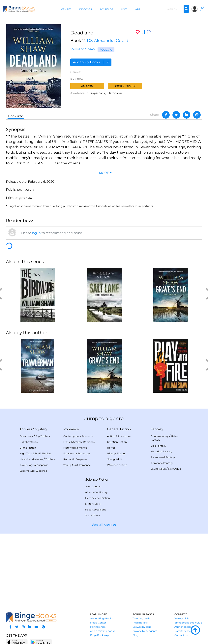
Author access (183, 627)
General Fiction (119, 429)
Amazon (87, 86)
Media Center (98, 623)
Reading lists (140, 623)
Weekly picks (182, 618)
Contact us (181, 635)
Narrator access (184, 631)
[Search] (186, 9)
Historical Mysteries (31, 459)
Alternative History (96, 492)
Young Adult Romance (77, 465)
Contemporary (160, 436)
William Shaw (83, 49)
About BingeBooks (102, 618)
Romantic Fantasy (162, 463)
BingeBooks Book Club (188, 623)
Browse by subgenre (145, 631)
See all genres (104, 524)
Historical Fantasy (162, 451)
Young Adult (115, 459)
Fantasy (157, 429)
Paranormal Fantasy (163, 457)
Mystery (41, 429)
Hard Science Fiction (98, 498)
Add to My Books (91, 62)
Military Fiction (116, 453)
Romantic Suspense (75, 459)
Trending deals (141, 618)
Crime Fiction (28, 448)
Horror (111, 448)
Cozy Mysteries (29, 442)
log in (36, 233)
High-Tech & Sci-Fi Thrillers (35, 453)
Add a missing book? (103, 631)
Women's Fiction (117, 465)
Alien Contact (93, 486)
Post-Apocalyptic (96, 510)
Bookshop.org (125, 86)
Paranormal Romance (77, 453)
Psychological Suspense (34, 465)
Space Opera (93, 515)
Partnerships (98, 627)
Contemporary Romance (78, 436)
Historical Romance (75, 448)
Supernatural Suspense (33, 471)
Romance (71, 429)
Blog (135, 635)
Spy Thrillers (43, 436)
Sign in (202, 9)
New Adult (175, 469)
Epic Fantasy (158, 446)
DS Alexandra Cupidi (108, 40)
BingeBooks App (100, 635)
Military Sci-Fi (93, 504)
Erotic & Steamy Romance (79, 442)
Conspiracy (26, 436)
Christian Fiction (117, 442)
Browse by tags (142, 627)
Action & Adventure (119, 436)
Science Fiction (97, 480)
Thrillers (26, 429)
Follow (106, 50)
